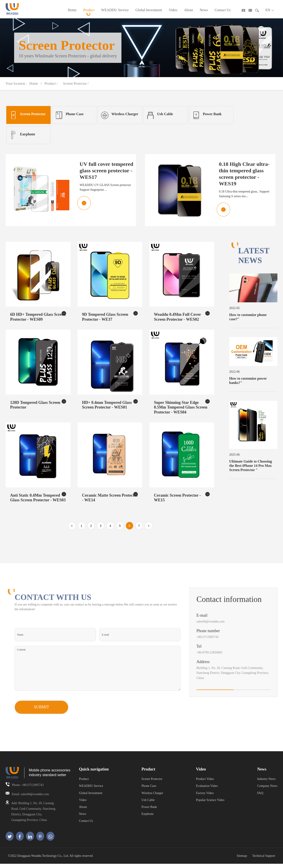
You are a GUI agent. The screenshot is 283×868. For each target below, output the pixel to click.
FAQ (260, 797)
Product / (52, 88)
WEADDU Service (115, 12)
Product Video (205, 783)
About (188, 12)
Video (173, 12)
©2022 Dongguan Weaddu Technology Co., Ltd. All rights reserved (50, 860)
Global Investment (149, 12)
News (204, 12)
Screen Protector (152, 783)
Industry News (266, 783)
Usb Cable (148, 804)
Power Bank (149, 811)
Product (89, 12)
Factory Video (205, 797)
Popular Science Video (210, 804)
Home (72, 12)
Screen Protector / (76, 88)
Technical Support (264, 860)
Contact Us (223, 12)
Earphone (147, 818)
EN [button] (270, 12)
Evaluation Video (207, 790)
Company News (267, 790)
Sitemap (242, 860)
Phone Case (149, 790)
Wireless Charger (152, 797)
